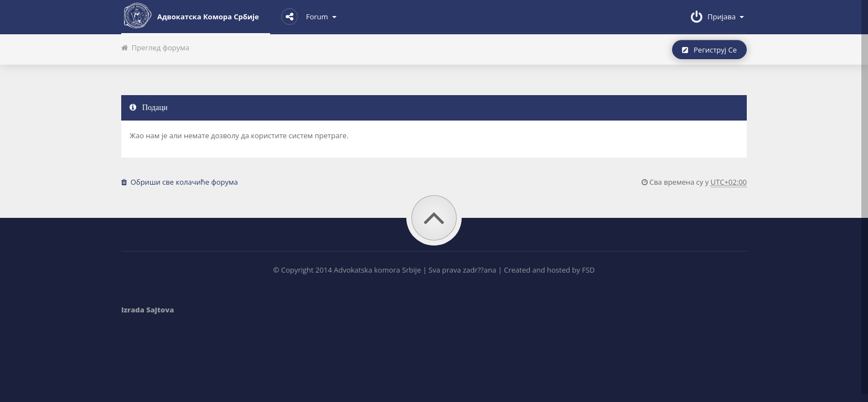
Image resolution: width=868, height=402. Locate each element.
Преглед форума (155, 48)
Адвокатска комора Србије (190, 15)
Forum (309, 17)
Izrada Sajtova (148, 310)
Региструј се (709, 50)
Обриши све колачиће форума (180, 182)
